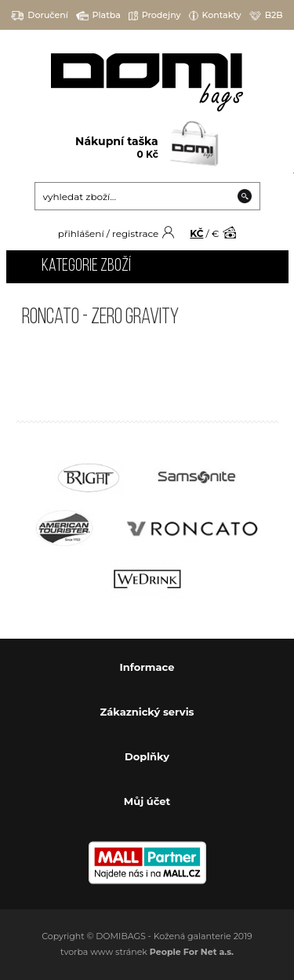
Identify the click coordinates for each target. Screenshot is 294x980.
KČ (196, 233)
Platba (98, 15)
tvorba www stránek (147, 952)
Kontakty (215, 15)
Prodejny (155, 15)
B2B (266, 15)
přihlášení (81, 233)
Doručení (40, 15)
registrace (135, 233)
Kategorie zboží (86, 266)
